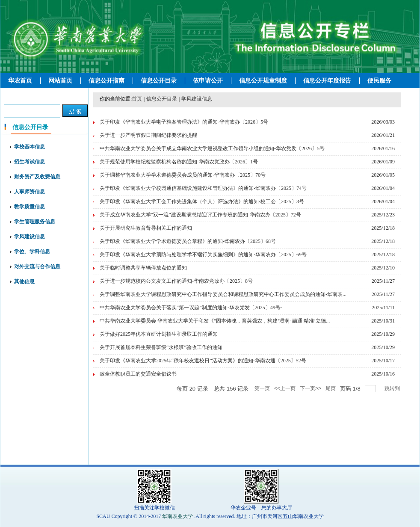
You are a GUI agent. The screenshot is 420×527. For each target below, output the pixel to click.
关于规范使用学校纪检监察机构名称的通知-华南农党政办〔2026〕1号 (179, 162)
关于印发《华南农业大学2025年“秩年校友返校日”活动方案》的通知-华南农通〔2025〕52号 (203, 361)
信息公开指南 (106, 81)
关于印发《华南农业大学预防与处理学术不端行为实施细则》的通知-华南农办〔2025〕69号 (203, 255)
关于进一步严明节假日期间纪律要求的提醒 (148, 135)
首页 (137, 99)
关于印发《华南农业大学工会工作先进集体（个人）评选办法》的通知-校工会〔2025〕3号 (202, 201)
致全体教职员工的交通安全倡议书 (138, 374)
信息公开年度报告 (327, 81)
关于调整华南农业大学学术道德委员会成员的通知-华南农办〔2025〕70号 (183, 175)
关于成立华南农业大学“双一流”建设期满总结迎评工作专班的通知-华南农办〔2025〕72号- (201, 215)
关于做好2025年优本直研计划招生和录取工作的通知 (159, 334)
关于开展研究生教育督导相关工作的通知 (146, 228)
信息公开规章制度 (263, 81)
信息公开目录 (159, 81)
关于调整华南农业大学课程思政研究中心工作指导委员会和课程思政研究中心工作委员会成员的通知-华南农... (223, 294)
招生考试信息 (30, 162)
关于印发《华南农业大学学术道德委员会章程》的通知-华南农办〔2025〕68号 (188, 241)
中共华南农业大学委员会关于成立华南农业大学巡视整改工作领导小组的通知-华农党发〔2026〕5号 (212, 148)
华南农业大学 (177, 516)
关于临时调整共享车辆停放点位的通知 (143, 268)
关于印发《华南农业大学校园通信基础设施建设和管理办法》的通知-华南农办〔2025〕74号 (203, 188)
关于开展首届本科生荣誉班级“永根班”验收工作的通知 (161, 347)
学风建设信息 (30, 237)
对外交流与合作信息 (37, 266)
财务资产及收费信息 (37, 177)
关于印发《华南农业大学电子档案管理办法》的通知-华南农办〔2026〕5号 (184, 122)
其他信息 (24, 281)
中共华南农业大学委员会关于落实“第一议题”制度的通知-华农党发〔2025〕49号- (191, 308)
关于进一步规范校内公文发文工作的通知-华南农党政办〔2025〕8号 (176, 281)
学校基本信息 (30, 147)
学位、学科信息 (32, 252)
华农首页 (20, 81)
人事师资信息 (30, 192)
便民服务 (379, 81)
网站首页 (60, 81)
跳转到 (393, 388)
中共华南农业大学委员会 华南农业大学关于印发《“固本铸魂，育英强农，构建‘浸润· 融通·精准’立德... (215, 321)
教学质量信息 (30, 207)
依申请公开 (208, 81)
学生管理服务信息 (35, 222)
